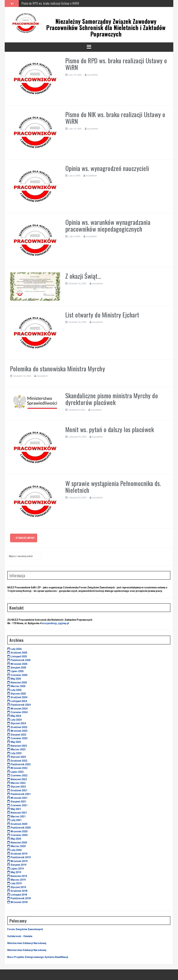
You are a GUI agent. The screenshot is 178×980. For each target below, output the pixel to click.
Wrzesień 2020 (19, 831)
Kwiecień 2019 (19, 876)
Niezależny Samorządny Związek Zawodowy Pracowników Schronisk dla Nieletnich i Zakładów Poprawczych (106, 28)
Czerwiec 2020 (19, 835)
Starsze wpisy (24, 538)
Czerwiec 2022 (19, 775)
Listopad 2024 (19, 701)
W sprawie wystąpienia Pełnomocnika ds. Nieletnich (113, 487)
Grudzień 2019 (19, 854)
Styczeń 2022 (18, 787)
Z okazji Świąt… (83, 276)
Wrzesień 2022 (19, 768)
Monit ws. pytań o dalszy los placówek (110, 429)
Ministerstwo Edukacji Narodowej (27, 943)
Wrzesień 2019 (19, 861)
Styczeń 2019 (18, 887)
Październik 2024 (21, 705)
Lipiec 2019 (17, 869)
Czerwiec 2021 (19, 805)
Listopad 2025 (19, 656)
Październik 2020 (21, 828)
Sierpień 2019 (18, 865)
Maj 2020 (16, 839)
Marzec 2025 (18, 686)
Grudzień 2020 (19, 824)
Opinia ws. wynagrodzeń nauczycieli (107, 168)
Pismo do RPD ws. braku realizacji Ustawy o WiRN (50, 3)
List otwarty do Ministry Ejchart (102, 315)
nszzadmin (92, 75)
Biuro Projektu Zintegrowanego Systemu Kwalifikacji (38, 957)
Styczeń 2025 (18, 694)
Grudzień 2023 (19, 727)
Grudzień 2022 (19, 761)
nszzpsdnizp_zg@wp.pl (55, 623)
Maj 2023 (16, 742)
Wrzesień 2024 (19, 709)
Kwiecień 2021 (19, 813)
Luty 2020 (16, 850)
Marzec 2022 (18, 783)
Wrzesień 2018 (19, 902)
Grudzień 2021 (19, 790)
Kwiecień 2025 (19, 683)
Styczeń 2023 (18, 757)
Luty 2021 (16, 820)
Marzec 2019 (18, 880)
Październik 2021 (21, 794)
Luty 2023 (16, 753)
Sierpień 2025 (18, 668)
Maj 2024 (16, 716)
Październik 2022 (21, 764)
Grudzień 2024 (19, 697)
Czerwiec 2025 (19, 675)
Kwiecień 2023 (19, 746)
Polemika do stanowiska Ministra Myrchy (58, 368)
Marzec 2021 (18, 816)
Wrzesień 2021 (19, 798)
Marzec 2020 (18, 846)
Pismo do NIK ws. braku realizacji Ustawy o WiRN (115, 118)
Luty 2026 (16, 649)
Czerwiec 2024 (19, 712)
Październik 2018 (21, 898)
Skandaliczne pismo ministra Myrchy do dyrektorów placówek (112, 399)
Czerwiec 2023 (19, 738)
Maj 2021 (16, 809)
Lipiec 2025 (17, 671)
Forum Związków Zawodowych (25, 929)
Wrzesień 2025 (19, 664)
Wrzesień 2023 (19, 731)
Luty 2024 (16, 720)
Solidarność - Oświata (20, 936)
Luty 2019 (16, 883)
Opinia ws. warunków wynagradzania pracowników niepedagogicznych (108, 225)
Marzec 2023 (18, 749)
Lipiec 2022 (17, 772)
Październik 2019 (21, 857)
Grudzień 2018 (19, 891)
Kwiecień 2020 (19, 843)
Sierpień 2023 (18, 735)
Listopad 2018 (19, 895)
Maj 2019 (16, 872)
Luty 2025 (16, 690)
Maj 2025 (16, 679)
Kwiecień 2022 (19, 779)
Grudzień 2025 (19, 653)
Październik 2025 (21, 660)
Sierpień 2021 (18, 802)
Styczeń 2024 (18, 723)
